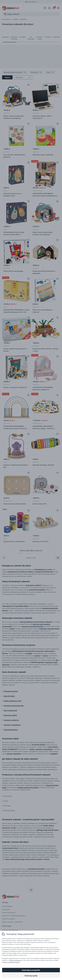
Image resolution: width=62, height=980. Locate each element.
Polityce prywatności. (16, 960)
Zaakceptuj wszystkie (31, 970)
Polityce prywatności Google (11, 962)
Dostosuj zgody (31, 976)
